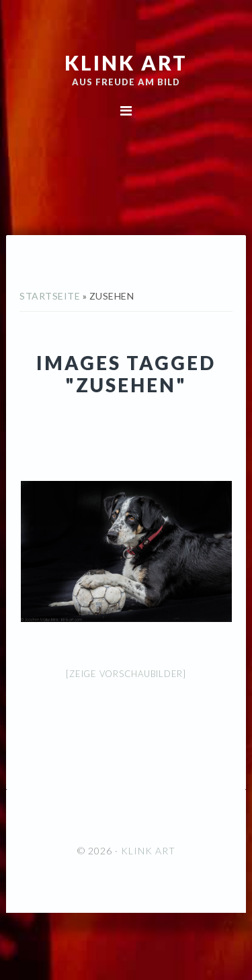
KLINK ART (126, 62)
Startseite (50, 296)
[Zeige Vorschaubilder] (126, 674)
